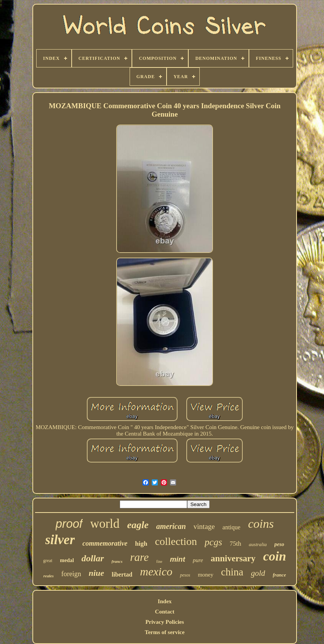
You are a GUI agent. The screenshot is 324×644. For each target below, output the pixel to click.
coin (274, 556)
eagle (138, 525)
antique (232, 527)
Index (165, 601)
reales (49, 576)
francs (117, 561)
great (48, 561)
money (206, 575)
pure (198, 560)
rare (139, 557)
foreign (71, 574)
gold (258, 573)
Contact (165, 612)
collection (176, 541)
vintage (204, 526)
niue (96, 573)
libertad (122, 574)
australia (258, 544)
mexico (156, 571)
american (171, 526)
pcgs (213, 542)
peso (279, 544)
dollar (93, 558)
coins (261, 524)
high (141, 544)
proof (69, 524)
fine (159, 561)
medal (67, 560)
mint (178, 559)
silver (60, 540)
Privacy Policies (164, 622)
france (280, 575)
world (105, 524)
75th (236, 544)
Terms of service (165, 632)
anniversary (233, 558)
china (232, 572)
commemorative (105, 543)
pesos (185, 575)
